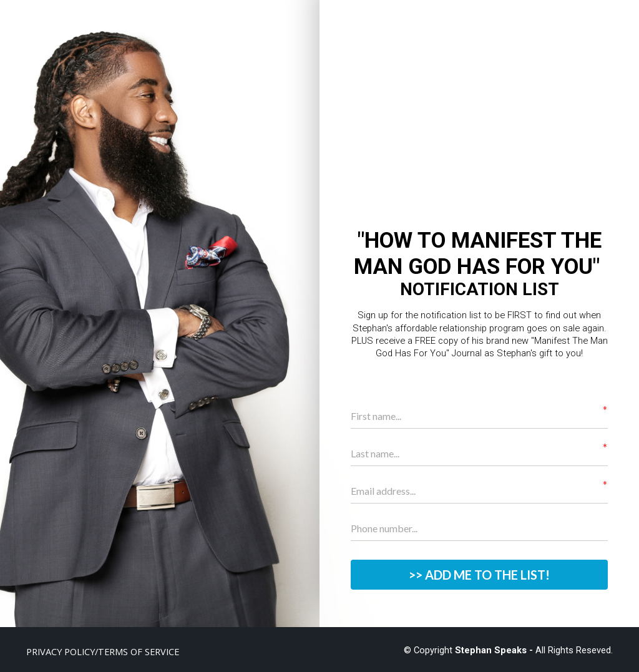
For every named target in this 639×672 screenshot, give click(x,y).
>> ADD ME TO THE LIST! (479, 574)
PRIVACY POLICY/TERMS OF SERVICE (103, 650)
